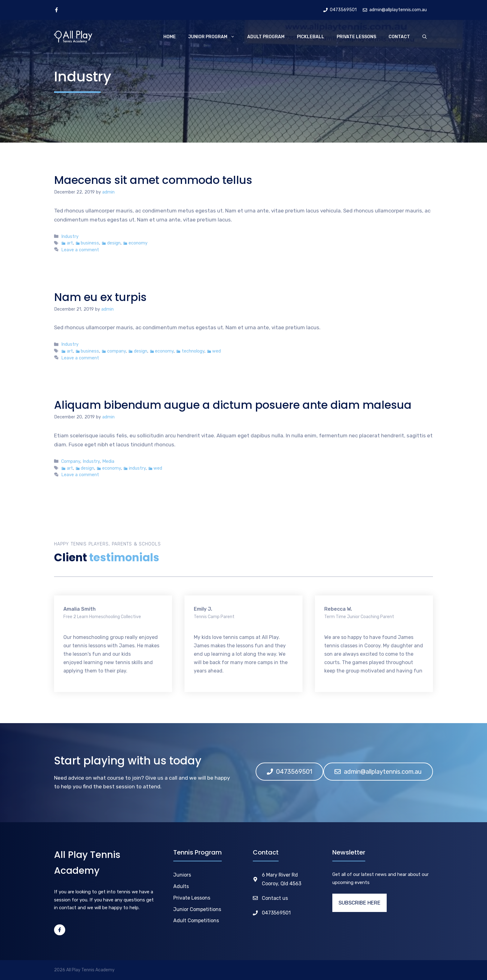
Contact (399, 37)
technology (193, 351)
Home (170, 37)
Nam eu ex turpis (100, 297)
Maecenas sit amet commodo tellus (153, 180)
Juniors (182, 875)
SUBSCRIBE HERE (360, 903)
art (70, 243)
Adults (181, 886)
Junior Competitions (197, 909)
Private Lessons (356, 37)
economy (138, 243)
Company (71, 461)
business (90, 243)
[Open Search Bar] (425, 37)
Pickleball (311, 37)
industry (137, 468)
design (114, 243)
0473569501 (276, 913)
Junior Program (215, 37)
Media (108, 461)
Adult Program (266, 37)
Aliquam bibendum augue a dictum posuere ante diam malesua (233, 405)
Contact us (275, 898)
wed (216, 351)
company (116, 351)
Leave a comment (80, 250)
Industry (70, 236)
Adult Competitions (196, 921)
